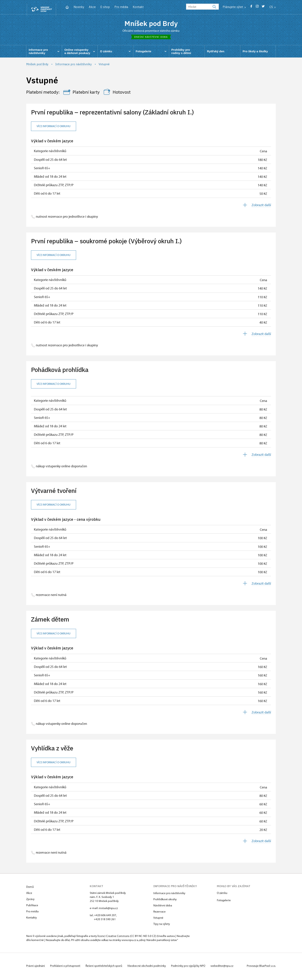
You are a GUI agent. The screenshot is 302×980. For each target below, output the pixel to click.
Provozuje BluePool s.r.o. (261, 967)
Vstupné (158, 919)
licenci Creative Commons (113, 937)
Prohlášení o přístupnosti (67, 967)
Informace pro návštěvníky (169, 895)
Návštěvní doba (163, 907)
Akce (92, 7)
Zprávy (30, 900)
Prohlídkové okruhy (165, 901)
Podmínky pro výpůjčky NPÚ (195, 967)
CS (273, 7)
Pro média (121, 7)
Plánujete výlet (234, 7)
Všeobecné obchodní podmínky (151, 967)
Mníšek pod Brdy (151, 24)
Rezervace (159, 913)
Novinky (79, 7)
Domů (30, 888)
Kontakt (138, 7)
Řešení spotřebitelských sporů (107, 967)
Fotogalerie (224, 902)
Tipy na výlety (162, 925)
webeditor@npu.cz (230, 967)
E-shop (105, 7)
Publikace (32, 907)
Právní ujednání (36, 967)
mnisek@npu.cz (108, 910)
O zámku (222, 894)
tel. (92, 917)
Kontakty (31, 919)
